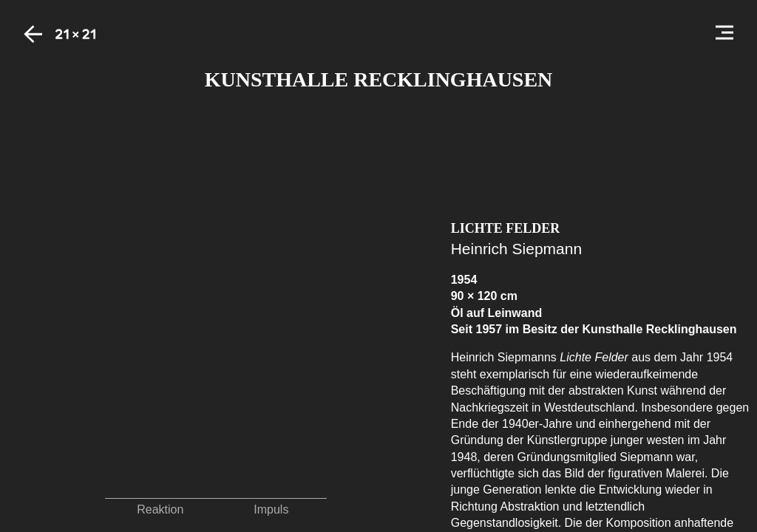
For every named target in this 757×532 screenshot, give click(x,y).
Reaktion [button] (160, 509)
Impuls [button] (271, 509)
